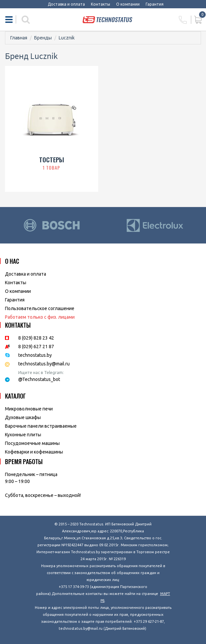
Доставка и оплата (66, 4)
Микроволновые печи (29, 409)
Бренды (43, 38)
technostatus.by (35, 355)
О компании (128, 4)
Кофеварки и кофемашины (34, 452)
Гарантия (155, 4)
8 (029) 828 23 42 (36, 338)
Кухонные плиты (23, 435)
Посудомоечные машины (32, 443)
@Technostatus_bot (39, 379)
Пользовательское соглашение (40, 308)
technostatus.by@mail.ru (44, 364)
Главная (19, 38)
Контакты (101, 4)
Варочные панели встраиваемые (41, 426)
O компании (18, 291)
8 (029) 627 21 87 (36, 347)
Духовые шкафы (23, 417)
